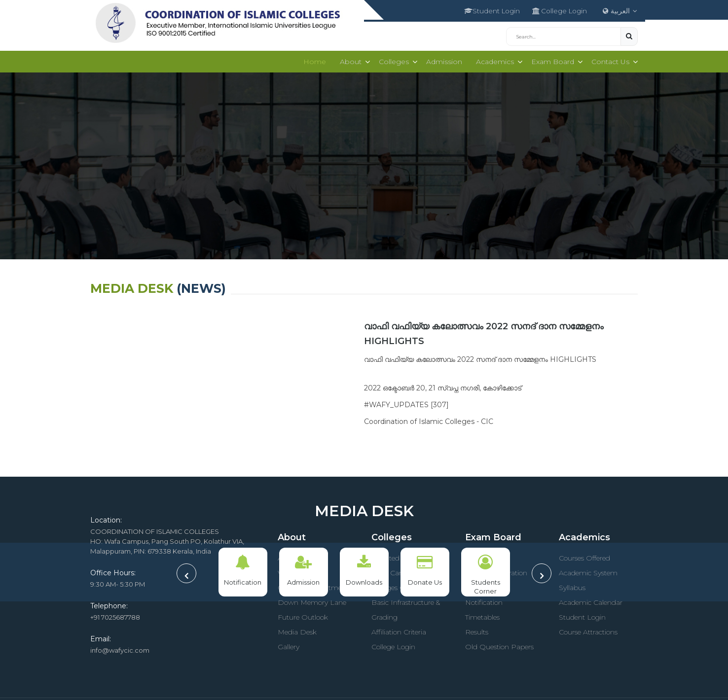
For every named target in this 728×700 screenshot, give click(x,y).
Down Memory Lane (312, 600)
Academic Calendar (591, 600)
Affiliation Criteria (399, 630)
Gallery (289, 645)
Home (310, 60)
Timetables (482, 615)
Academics (492, 60)
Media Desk (297, 630)
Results (477, 630)
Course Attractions (588, 630)
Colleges (390, 60)
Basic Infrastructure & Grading (406, 608)
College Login (555, 10)
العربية (621, 10)
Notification (484, 600)
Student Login (482, 10)
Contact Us (609, 60)
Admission (441, 60)
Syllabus (572, 586)
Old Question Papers (499, 645)
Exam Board (551, 60)
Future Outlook (303, 615)
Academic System (588, 571)
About (346, 60)
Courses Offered (584, 556)
